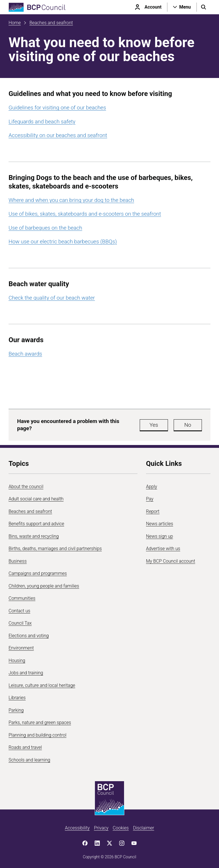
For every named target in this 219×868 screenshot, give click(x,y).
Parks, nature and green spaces (40, 722)
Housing (17, 660)
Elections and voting (29, 636)
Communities (22, 598)
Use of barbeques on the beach (45, 228)
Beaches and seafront (51, 23)
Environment (21, 648)
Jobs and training (26, 673)
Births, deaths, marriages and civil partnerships (55, 549)
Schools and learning (29, 760)
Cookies (121, 828)
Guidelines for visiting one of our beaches (57, 108)
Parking (16, 710)
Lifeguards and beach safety (42, 122)
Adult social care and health (36, 499)
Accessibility (77, 828)
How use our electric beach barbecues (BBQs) (63, 241)
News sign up (160, 536)
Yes (154, 425)
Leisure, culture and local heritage (42, 685)
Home (15, 23)
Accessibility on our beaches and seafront (58, 135)
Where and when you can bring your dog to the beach (71, 200)
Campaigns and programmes (38, 573)
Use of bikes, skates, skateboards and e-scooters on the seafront (85, 214)
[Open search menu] (204, 7)
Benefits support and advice (36, 524)
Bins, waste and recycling (34, 536)
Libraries (17, 698)
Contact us (19, 611)
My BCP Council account (171, 561)
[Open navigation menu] (182, 7)
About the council (26, 487)
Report (153, 511)
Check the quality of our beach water (52, 298)
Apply (152, 487)
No (188, 425)
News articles (160, 524)
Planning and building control (37, 735)
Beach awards (25, 354)
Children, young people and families (44, 586)
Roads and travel (25, 747)
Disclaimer (143, 828)
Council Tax (20, 623)
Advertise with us (163, 549)
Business (18, 561)
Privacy (101, 828)
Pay (150, 499)
